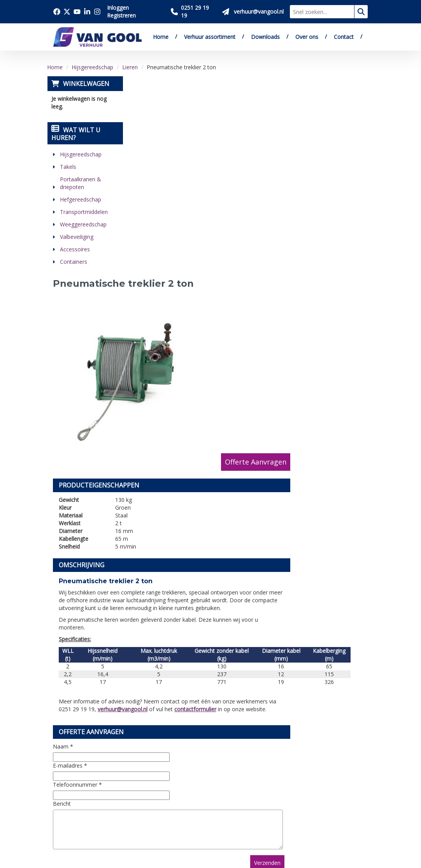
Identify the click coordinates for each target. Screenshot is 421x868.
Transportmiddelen (83, 212)
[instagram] (79, 820)
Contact (344, 37)
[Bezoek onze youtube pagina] (77, 12)
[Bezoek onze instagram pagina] (97, 12)
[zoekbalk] (322, 12)
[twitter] (79, 799)
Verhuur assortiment (210, 37)
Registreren (121, 15)
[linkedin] (61, 820)
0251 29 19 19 (76, 761)
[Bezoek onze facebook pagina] (57, 12)
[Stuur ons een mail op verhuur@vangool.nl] (253, 12)
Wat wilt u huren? (75, 134)
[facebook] (61, 799)
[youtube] (96, 799)
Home (161, 37)
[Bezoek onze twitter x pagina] (67, 12)
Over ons (307, 37)
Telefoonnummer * (159, 536)
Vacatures (139, 754)
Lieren (130, 67)
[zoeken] (361, 12)
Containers (73, 262)
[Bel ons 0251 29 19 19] (193, 12)
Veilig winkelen (219, 736)
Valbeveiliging (76, 237)
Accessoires (75, 249)
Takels (68, 167)
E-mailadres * (152, 517)
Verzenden (345, 614)
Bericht (144, 555)
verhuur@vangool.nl (204, 460)
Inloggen (118, 8)
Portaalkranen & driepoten (80, 183)
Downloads (265, 37)
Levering (210, 727)
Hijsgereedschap (92, 67)
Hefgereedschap (80, 199)
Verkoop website (150, 745)
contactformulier (277, 460)
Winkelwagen (86, 84)
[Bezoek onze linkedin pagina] (87, 12)
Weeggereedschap (83, 224)
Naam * (145, 498)
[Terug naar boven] (210, 659)
